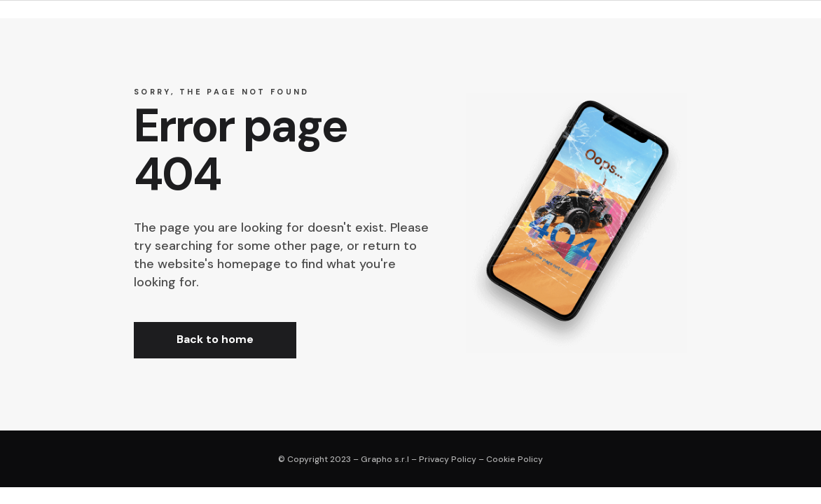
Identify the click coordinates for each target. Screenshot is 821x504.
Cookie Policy (515, 459)
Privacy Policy (448, 459)
